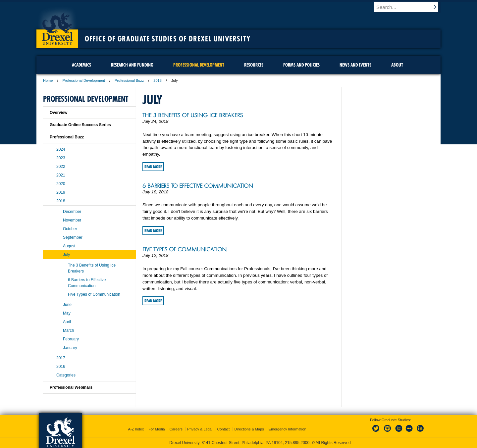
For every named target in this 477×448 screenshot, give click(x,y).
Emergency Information (288, 429)
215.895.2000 (297, 443)
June (67, 305)
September (73, 237)
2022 (61, 167)
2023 (61, 158)
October (70, 229)
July (66, 255)
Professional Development (84, 80)
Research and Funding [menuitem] (132, 65)
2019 (61, 192)
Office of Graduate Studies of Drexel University (168, 39)
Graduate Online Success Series (80, 125)
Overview (58, 113)
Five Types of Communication (185, 249)
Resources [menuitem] (254, 65)
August (69, 246)
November (72, 220)
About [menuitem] (397, 65)
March (68, 330)
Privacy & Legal (200, 429)
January (70, 348)
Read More (153, 167)
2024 (61, 149)
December (72, 212)
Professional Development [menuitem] (199, 65)
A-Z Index (136, 429)
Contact (224, 429)
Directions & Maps (249, 429)
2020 (61, 184)
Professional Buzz (129, 80)
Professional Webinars (71, 387)
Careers (176, 429)
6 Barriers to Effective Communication (198, 186)
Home (48, 80)
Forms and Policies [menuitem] (301, 65)
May (67, 313)
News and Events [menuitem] (355, 65)
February (71, 339)
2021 (61, 175)
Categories (66, 375)
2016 (61, 367)
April (67, 322)
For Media (157, 429)
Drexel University (57, 26)
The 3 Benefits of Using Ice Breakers (193, 115)
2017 (61, 358)
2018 (157, 80)
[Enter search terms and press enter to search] (410, 7)
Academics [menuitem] (81, 65)
